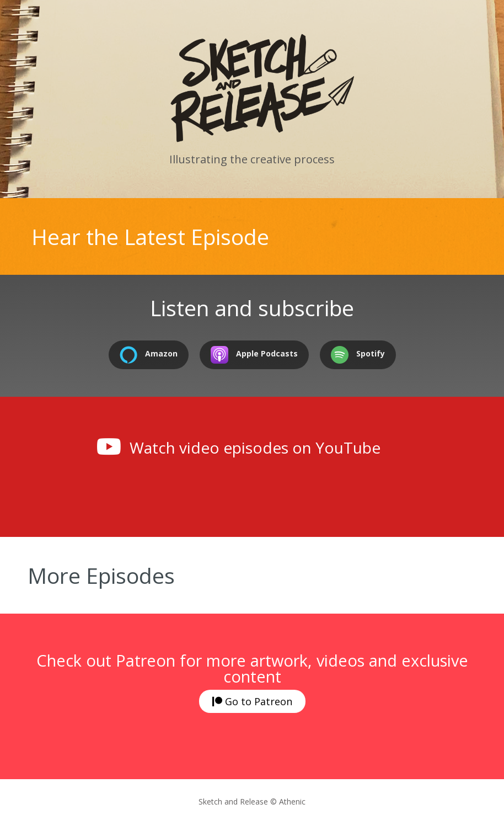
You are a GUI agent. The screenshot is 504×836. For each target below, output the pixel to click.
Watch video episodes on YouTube (255, 448)
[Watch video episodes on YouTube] (109, 446)
